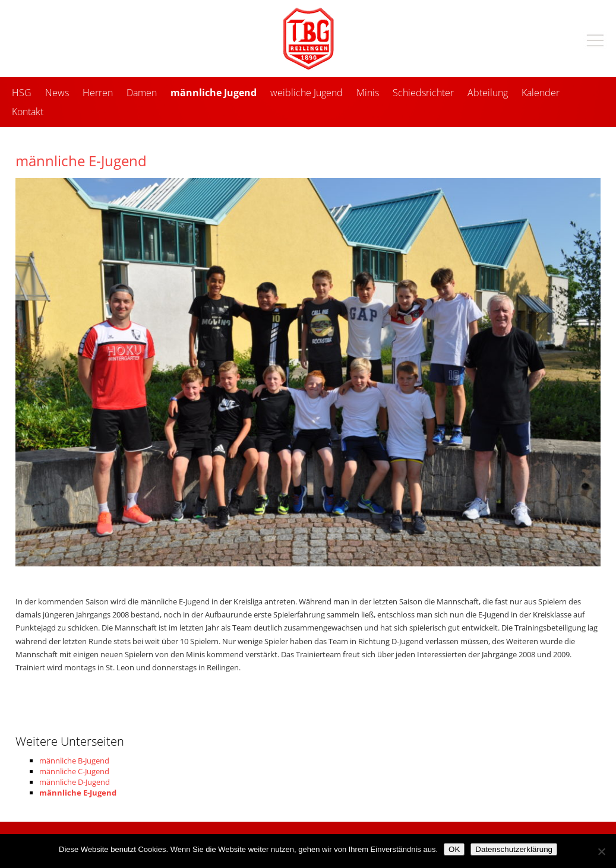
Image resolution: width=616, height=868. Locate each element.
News (57, 93)
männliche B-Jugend (74, 761)
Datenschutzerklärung (514, 849)
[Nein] (601, 851)
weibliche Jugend (307, 93)
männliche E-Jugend (78, 793)
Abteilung (488, 93)
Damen (142, 93)
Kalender (541, 93)
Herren (98, 93)
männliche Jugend (214, 93)
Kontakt (28, 112)
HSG (22, 93)
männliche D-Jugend (75, 782)
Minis (368, 93)
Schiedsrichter (423, 93)
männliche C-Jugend (74, 771)
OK (454, 849)
